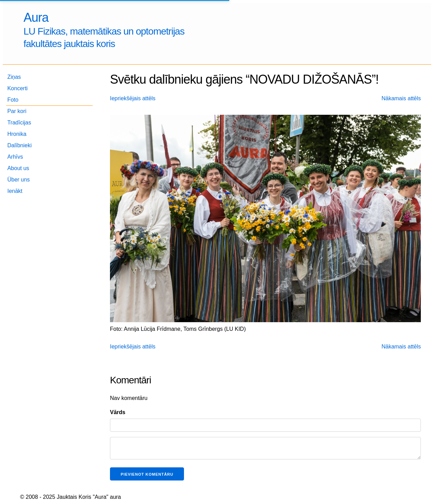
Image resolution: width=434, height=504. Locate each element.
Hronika (17, 134)
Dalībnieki (19, 145)
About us (18, 168)
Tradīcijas (19, 123)
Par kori (17, 111)
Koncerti (17, 88)
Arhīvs (15, 157)
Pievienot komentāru (147, 474)
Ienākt (15, 191)
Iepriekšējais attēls (133, 98)
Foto (13, 100)
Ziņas (14, 77)
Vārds (118, 412)
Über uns (19, 180)
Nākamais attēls (401, 98)
